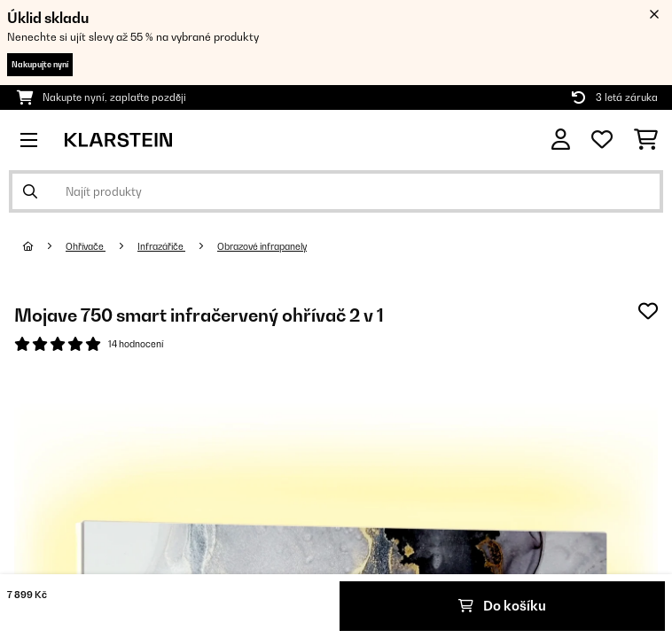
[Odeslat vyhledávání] (30, 191)
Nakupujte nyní (40, 64)
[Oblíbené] (602, 140)
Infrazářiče (161, 246)
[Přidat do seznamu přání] (648, 311)
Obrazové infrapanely (262, 246)
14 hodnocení (136, 344)
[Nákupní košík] (646, 140)
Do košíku (502, 606)
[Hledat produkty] (336, 191)
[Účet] (561, 140)
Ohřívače (86, 246)
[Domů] (44, 246)
